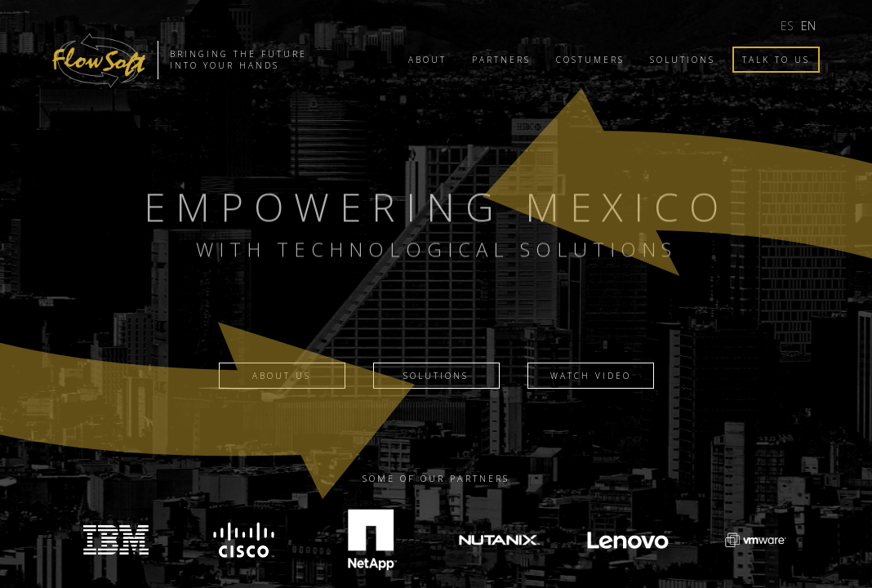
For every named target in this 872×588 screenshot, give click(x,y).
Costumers (590, 60)
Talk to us (776, 60)
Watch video (591, 376)
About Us (282, 376)
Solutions (683, 60)
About (427, 60)
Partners (501, 60)
